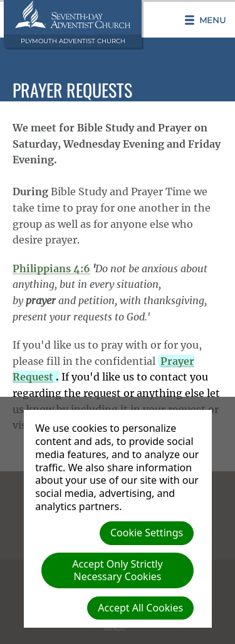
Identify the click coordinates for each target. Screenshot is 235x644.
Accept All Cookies (140, 608)
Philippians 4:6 (51, 268)
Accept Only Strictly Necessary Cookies (117, 570)
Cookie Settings (147, 533)
